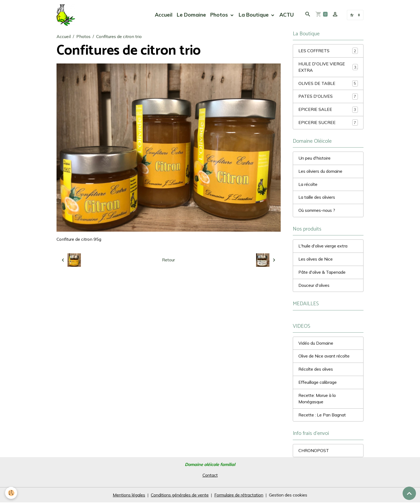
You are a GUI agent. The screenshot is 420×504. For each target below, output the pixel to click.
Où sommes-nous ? (317, 211)
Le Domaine (191, 15)
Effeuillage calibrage (318, 384)
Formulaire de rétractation (240, 497)
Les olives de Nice (316, 260)
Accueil (164, 15)
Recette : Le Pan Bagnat (322, 417)
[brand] (67, 15)
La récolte (308, 185)
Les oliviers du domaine (321, 172)
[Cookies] (11, 493)
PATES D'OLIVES (328, 97)
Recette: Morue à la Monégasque (317, 400)
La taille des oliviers (318, 198)
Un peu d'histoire (315, 159)
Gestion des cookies (290, 497)
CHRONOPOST (314, 452)
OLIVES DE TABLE (328, 84)
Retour (168, 260)
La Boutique (254, 15)
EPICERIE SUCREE (328, 123)
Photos (220, 15)
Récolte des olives (316, 371)
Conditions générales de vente (179, 497)
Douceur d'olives (314, 287)
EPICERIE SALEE (328, 110)
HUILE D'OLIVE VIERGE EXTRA (328, 67)
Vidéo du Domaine (316, 345)
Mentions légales (127, 497)
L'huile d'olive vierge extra (324, 247)
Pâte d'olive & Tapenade (323, 273)
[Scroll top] (409, 493)
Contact (210, 477)
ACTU (287, 15)
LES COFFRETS (328, 51)
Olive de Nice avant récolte (325, 358)
